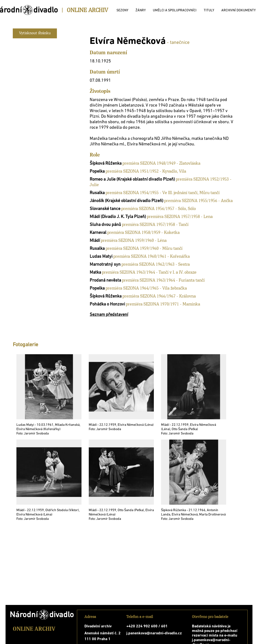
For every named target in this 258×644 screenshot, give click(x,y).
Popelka (97, 172)
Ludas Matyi (101, 257)
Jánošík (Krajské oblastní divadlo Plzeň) (126, 201)
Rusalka (97, 193)
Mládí (95, 241)
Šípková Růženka (106, 164)
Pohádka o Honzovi (107, 304)
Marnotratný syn (105, 265)
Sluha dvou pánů (105, 225)
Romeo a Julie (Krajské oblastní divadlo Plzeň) (132, 180)
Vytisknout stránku (35, 33)
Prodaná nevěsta (105, 281)
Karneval (98, 233)
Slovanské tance (105, 209)
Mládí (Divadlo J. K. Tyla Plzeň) (118, 217)
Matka (95, 273)
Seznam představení (109, 315)
